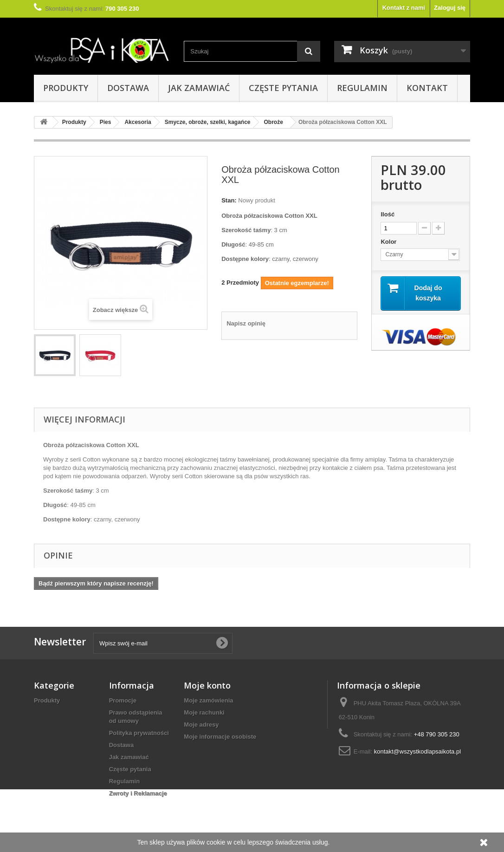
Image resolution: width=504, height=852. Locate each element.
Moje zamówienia (208, 700)
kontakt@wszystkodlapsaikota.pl (417, 751)
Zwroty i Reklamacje (138, 793)
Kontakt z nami (404, 8)
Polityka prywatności (139, 733)
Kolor (389, 242)
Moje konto (207, 685)
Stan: (229, 200)
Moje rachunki (204, 712)
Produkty (66, 88)
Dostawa (128, 88)
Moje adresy (201, 725)
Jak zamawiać (199, 88)
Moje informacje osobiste (220, 737)
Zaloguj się (450, 8)
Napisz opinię (246, 323)
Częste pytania (283, 88)
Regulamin (362, 88)
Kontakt (427, 88)
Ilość (388, 214)
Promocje (123, 700)
